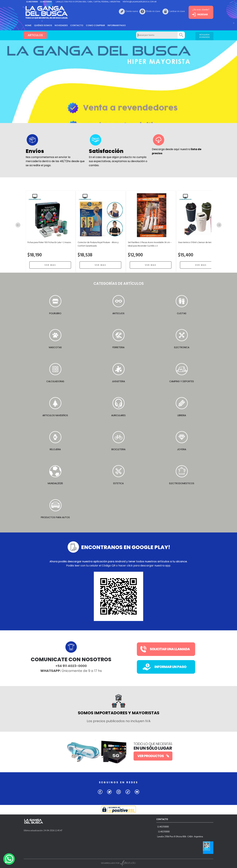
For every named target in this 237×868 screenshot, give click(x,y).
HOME (28, 25)
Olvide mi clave (153, 11)
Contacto (77, 25)
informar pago (117, 25)
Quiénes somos (43, 25)
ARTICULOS (35, 35)
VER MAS (50, 265)
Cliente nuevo (132, 11)
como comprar (95, 25)
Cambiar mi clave (177, 11)
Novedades (61, 25)
